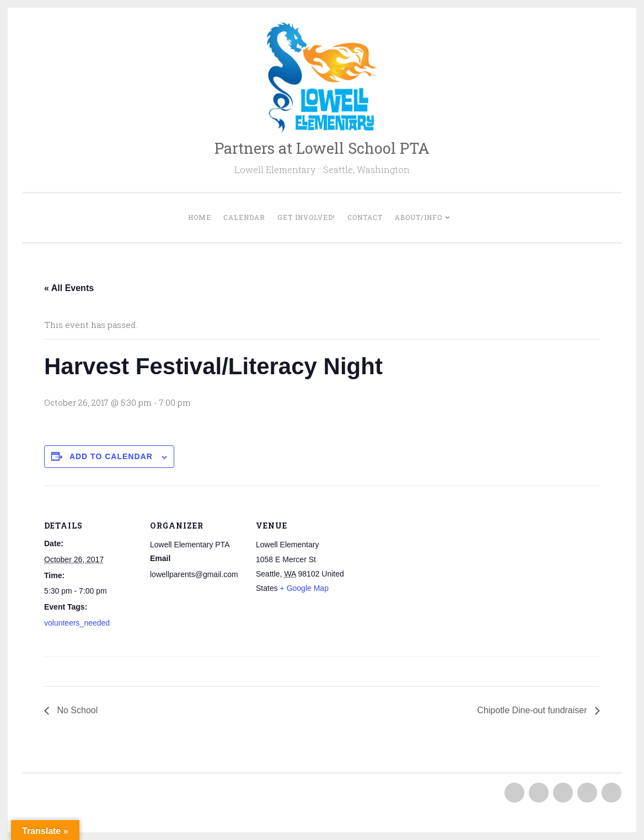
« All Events (69, 288)
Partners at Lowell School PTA (322, 148)
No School (76, 710)
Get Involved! (306, 217)
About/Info (418, 217)
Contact (365, 217)
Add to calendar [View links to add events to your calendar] (111, 456)
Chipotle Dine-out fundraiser (533, 710)
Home (200, 217)
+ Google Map (304, 588)
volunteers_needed (77, 623)
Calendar (244, 217)
